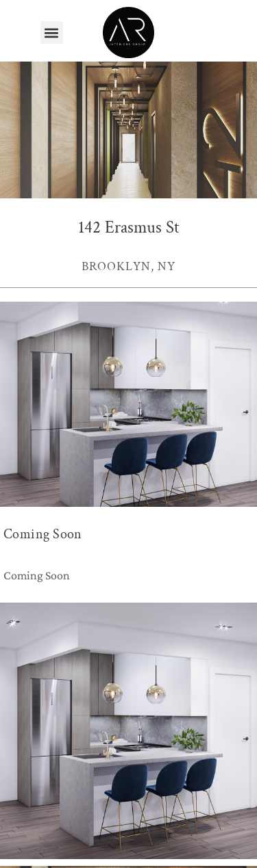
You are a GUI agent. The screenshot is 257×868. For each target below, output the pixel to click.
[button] (52, 32)
